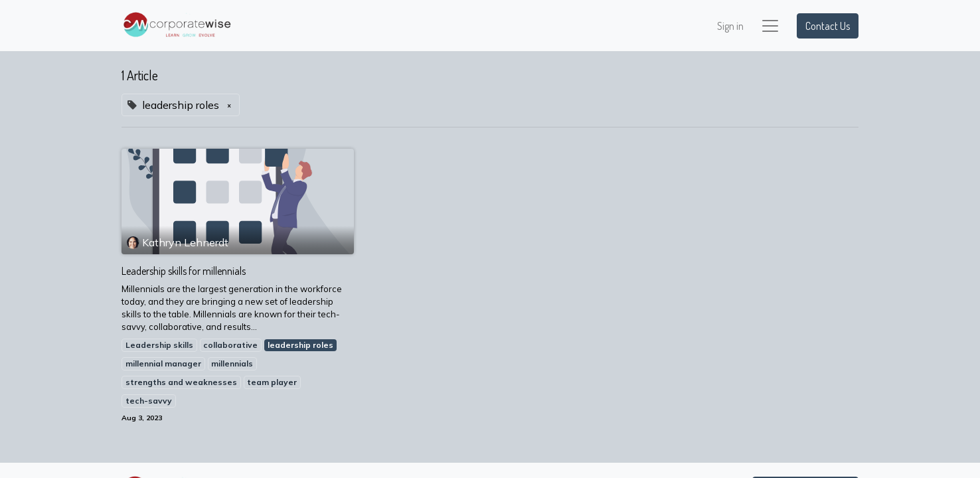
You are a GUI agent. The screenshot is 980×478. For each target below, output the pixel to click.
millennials (232, 363)
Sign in (730, 26)
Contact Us (828, 26)
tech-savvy (149, 401)
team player (272, 382)
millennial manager (163, 363)
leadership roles (300, 345)
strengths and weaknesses (181, 382)
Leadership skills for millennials (184, 271)
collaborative (230, 345)
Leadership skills (159, 345)
